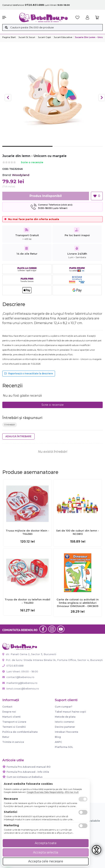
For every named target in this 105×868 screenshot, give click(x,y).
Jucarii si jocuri (27, 37)
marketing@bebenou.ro (20, 683)
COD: (6, 169)
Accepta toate (46, 843)
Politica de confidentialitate (20, 732)
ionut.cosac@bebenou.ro (21, 689)
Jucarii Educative (63, 37)
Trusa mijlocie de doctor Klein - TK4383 (28, 532)
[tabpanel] (52, 96)
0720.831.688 (13, 666)
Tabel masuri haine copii (70, 712)
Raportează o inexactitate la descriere (29, 373)
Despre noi (9, 712)
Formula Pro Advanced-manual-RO (29, 767)
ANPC (58, 742)
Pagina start (9, 37)
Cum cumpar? (64, 707)
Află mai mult (72, 792)
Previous (8, 98)
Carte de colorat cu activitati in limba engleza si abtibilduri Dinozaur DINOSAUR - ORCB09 (78, 603)
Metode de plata (65, 717)
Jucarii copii (44, 37)
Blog (58, 737)
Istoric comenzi (65, 722)
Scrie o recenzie (32, 163)
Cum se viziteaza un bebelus (25, 777)
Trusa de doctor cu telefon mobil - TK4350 (27, 601)
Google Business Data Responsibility (45, 792)
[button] (9, 17)
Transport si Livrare (14, 722)
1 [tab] (27, 149)
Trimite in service (13, 742)
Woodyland (21, 175)
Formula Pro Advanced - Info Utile (28, 772)
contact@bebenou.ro (18, 677)
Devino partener (65, 727)
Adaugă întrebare (18, 436)
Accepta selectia (46, 852)
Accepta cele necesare (46, 861)
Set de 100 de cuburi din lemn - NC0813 (78, 532)
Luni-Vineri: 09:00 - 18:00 (20, 671)
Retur (6, 737)
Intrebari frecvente (66, 732)
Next (102, 98)
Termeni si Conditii (14, 727)
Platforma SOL (64, 747)
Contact (7, 707)
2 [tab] (78, 149)
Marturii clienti (11, 717)
